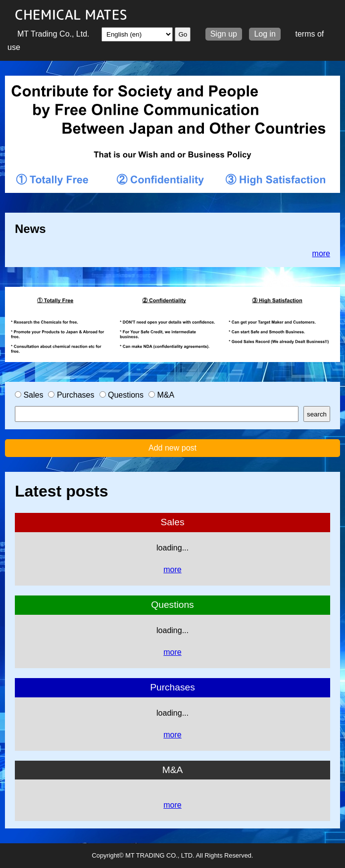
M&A (161, 395)
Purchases (71, 395)
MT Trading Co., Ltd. (53, 34)
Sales (29, 395)
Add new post (172, 448)
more (321, 253)
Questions (122, 395)
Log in (265, 34)
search (317, 414)
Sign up (224, 34)
